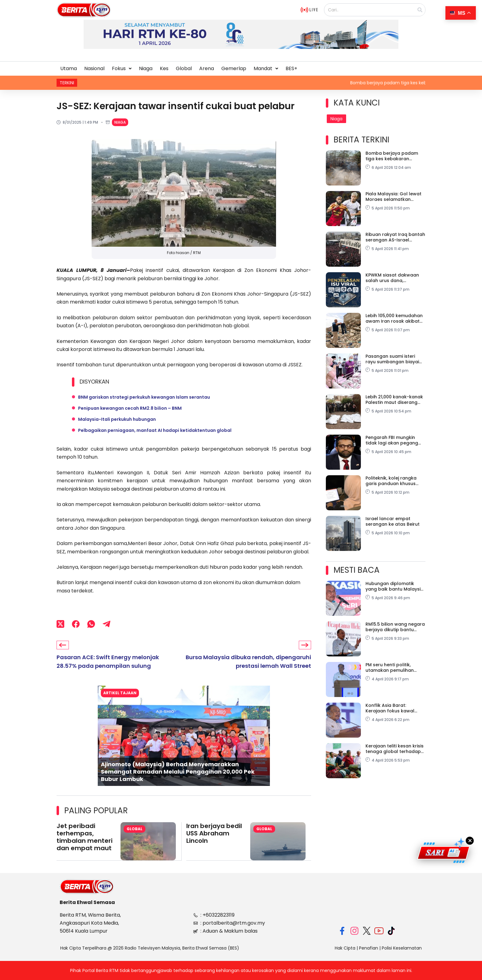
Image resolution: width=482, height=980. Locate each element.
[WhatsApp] (91, 624)
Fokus (122, 68)
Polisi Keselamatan (402, 948)
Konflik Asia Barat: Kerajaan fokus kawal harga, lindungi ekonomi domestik (393, 708)
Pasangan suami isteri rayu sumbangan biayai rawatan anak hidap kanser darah (392, 359)
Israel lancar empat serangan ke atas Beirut (393, 521)
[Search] (420, 10)
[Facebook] (76, 624)
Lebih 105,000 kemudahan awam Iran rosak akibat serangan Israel (394, 318)
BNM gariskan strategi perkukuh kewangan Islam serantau (144, 397)
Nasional (94, 68)
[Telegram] (107, 624)
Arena (207, 68)
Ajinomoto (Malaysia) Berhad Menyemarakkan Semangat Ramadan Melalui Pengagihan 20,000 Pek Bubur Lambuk (178, 772)
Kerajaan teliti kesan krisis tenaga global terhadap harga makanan (395, 749)
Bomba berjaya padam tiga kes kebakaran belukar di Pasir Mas (392, 156)
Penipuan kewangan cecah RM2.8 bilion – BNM (130, 408)
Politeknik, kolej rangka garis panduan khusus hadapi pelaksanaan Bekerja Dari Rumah (391, 481)
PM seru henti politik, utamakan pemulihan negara (390, 667)
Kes (164, 68)
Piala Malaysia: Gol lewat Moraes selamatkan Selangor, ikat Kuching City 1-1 (395, 197)
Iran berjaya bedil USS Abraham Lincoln (214, 833)
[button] (122, 69)
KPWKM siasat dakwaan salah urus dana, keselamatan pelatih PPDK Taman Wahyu (395, 278)
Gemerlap (234, 68)
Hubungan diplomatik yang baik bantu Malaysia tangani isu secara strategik (395, 586)
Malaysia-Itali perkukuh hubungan (117, 419)
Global (184, 68)
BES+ (291, 68)
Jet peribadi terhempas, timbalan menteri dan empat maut (85, 837)
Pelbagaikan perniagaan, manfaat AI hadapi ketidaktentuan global (155, 430)
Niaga (146, 68)
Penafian (369, 948)
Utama (69, 68)
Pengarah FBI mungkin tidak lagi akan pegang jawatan (392, 440)
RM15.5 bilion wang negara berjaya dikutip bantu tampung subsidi (395, 627)
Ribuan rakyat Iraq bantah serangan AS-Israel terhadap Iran (395, 237)
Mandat (266, 68)
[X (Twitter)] (60, 624)
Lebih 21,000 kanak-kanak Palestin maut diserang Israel (394, 400)
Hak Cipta (345, 948)
